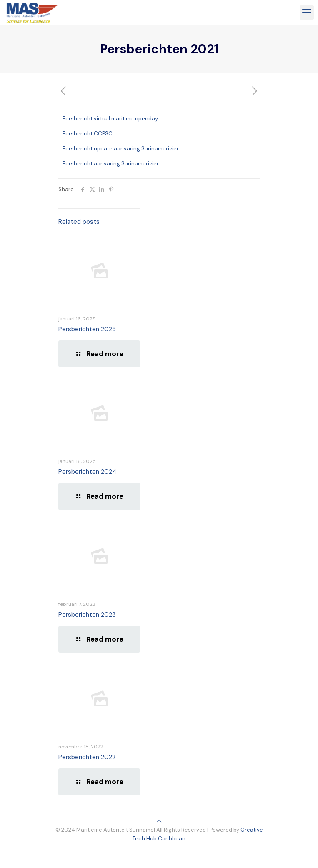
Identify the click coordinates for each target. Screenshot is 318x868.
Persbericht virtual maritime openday (110, 119)
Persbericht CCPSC (88, 134)
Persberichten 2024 (87, 472)
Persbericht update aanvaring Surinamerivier (121, 149)
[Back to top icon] (159, 821)
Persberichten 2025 (87, 329)
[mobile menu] (307, 13)
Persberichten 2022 (87, 757)
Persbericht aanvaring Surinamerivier (111, 164)
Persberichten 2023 (87, 615)
